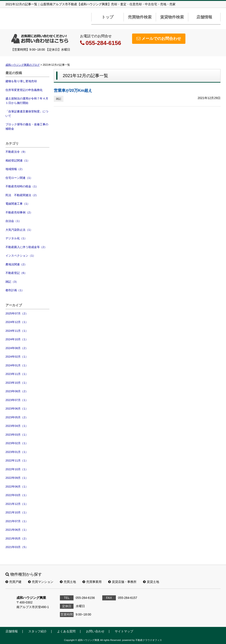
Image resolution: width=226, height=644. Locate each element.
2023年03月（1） (17, 435)
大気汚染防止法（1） (19, 230)
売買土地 (68, 582)
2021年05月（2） (17, 538)
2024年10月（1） (17, 339)
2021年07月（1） (17, 521)
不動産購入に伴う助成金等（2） (26, 247)
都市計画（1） (15, 290)
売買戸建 (13, 582)
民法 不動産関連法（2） (22, 195)
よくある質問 (66, 631)
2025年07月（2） (17, 313)
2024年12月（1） (17, 322)
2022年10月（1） (17, 469)
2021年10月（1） (17, 512)
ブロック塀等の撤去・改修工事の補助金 (27, 127)
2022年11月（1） (17, 460)
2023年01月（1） (17, 452)
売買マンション (41, 582)
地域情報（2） (15, 169)
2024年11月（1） (17, 331)
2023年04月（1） (17, 426)
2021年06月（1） (17, 530)
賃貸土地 (151, 582)
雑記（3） (12, 282)
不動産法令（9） (16, 152)
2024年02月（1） (17, 357)
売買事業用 (92, 582)
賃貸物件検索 (172, 17)
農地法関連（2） (16, 264)
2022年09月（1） (17, 478)
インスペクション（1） (21, 256)
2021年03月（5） (17, 547)
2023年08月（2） (17, 391)
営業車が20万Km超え (73, 90)
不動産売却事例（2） (19, 212)
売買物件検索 (140, 17)
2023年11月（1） (17, 374)
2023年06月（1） (17, 409)
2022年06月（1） (17, 487)
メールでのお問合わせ (159, 39)
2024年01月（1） (17, 365)
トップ (108, 17)
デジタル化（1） (16, 238)
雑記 (59, 99)
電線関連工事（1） (18, 204)
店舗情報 (204, 17)
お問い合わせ (95, 631)
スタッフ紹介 (38, 631)
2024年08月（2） (17, 348)
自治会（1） (13, 221)
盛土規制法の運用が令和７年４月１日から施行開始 (27, 101)
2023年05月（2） (17, 417)
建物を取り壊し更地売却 (21, 81)
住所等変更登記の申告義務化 (24, 90)
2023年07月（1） (17, 400)
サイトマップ (124, 631)
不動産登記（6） (16, 273)
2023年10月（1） (17, 383)
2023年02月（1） (17, 443)
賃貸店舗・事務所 (122, 582)
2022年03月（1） (17, 495)
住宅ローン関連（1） (19, 178)
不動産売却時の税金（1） (22, 186)
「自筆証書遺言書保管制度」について (27, 114)
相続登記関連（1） (18, 161)
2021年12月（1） (17, 504)
